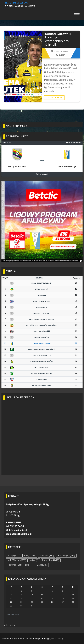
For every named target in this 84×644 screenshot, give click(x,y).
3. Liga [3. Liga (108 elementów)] (30, 556)
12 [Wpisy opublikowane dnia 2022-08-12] (52, 595)
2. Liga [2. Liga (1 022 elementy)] (14, 556)
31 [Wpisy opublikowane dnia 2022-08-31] (32, 606)
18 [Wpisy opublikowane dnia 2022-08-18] (42, 598)
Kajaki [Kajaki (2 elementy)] (34, 560)
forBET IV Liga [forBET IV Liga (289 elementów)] (17, 560)
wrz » (12, 625)
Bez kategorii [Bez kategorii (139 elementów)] (66, 556)
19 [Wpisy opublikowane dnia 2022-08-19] (52, 598)
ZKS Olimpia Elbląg (16, 3)
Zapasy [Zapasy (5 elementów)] (42, 565)
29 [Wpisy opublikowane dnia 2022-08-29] (11, 606)
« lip (6, 625)
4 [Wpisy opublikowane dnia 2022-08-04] (42, 591)
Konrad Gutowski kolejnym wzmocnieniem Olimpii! (58, 39)
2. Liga (61, 55)
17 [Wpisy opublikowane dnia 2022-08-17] (32, 598)
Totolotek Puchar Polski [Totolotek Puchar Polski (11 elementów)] (21, 565)
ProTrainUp (57, 639)
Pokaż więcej (42, 174)
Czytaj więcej (54, 98)
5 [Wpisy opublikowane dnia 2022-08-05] (52, 591)
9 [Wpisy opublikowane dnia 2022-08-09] (21, 595)
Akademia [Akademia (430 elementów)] (47, 556)
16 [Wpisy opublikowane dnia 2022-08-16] (21, 598)
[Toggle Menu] (77, 14)
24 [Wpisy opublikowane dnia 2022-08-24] (32, 602)
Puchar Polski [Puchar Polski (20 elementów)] (51, 560)
